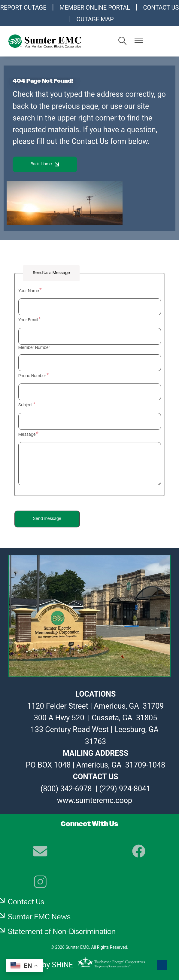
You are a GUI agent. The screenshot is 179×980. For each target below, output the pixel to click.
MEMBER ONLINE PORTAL (95, 8)
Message (27, 435)
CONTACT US (161, 8)
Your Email (28, 320)
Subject (26, 405)
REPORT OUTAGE (23, 8)
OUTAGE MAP (95, 19)
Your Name (29, 291)
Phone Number (32, 376)
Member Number (34, 348)
